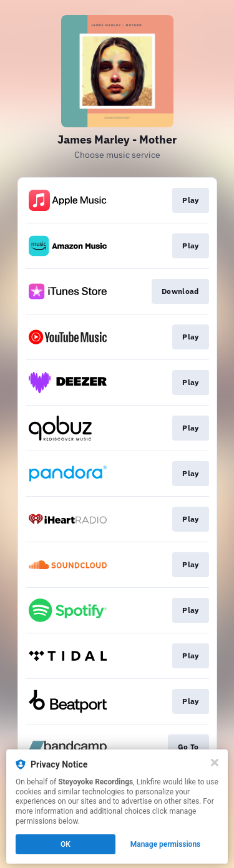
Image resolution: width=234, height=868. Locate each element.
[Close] (215, 763)
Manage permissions (166, 844)
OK (66, 844)
